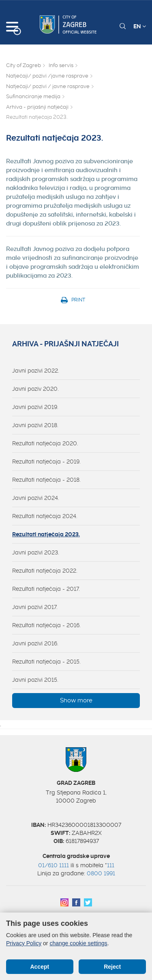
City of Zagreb (24, 65)
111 (111, 865)
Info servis (61, 65)
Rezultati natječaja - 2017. (46, 589)
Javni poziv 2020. (35, 389)
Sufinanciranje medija (33, 96)
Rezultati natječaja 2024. (45, 516)
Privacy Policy (24, 943)
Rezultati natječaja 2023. (46, 534)
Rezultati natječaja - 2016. (46, 625)
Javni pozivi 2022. (36, 371)
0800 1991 (101, 873)
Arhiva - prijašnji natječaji (37, 107)
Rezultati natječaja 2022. (45, 571)
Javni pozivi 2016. (35, 643)
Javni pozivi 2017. (35, 607)
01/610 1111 (54, 865)
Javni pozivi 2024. (36, 498)
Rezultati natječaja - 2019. (46, 462)
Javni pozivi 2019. (35, 407)
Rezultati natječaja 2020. (45, 443)
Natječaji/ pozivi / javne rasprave (48, 86)
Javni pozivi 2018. (35, 425)
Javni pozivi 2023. (36, 552)
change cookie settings (78, 943)
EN (140, 26)
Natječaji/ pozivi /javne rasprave (47, 76)
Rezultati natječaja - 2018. (46, 480)
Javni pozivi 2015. (35, 680)
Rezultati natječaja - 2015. (46, 662)
